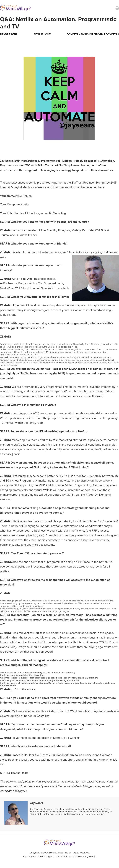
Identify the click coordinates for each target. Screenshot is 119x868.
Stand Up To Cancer (66, 738)
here (101, 187)
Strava (71, 252)
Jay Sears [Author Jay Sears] (11, 34)
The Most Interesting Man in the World (52, 305)
